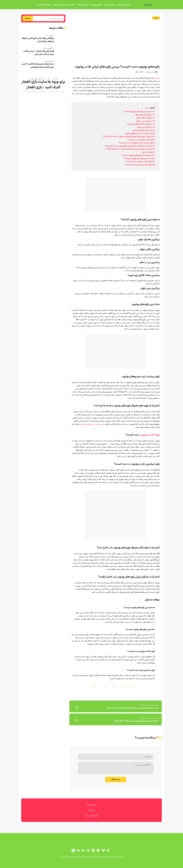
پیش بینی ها (84, 5)
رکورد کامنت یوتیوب (150, 435)
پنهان (147, 108)
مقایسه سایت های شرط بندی (64, 5)
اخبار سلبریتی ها (92, 815)
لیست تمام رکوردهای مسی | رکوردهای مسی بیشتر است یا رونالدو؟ (133, 708)
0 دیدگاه (139, 72)
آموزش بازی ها (96, 5)
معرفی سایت (109, 5)
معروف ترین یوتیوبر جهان (92, 424)
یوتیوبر (87, 225)
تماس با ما (92, 805)
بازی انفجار (148, 5)
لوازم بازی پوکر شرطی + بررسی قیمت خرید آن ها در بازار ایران (39, 53)
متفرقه (156, 18)
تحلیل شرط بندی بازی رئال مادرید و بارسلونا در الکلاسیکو (137, 721)
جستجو (28, 18)
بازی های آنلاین (45, 5)
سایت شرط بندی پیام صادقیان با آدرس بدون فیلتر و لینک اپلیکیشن (38, 66)
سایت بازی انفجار (123, 5)
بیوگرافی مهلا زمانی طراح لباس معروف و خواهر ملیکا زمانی (38, 40)
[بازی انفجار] (158, 5)
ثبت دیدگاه (116, 779)
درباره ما (91, 810)
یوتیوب (157, 78)
